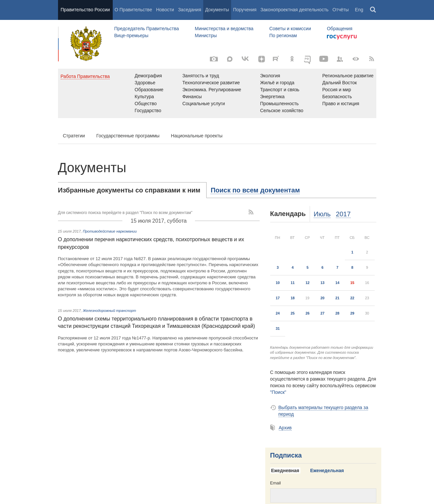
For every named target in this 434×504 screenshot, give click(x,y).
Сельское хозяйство (281, 110)
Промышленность (279, 104)
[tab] (132, 190)
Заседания (190, 10)
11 (292, 283)
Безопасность (337, 97)
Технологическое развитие (211, 83)
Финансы (192, 97)
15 (352, 283)
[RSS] (372, 59)
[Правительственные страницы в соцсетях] (340, 59)
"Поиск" (278, 392)
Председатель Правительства (147, 29)
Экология (270, 76)
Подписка (286, 455)
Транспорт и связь (280, 90)
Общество (146, 104)
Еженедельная (327, 470)
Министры (206, 36)
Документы (217, 10)
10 (278, 283)
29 (352, 313)
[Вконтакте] (246, 59)
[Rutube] (277, 58)
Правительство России (85, 10)
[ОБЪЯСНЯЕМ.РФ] (308, 59)
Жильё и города (277, 83)
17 (278, 298)
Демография (148, 76)
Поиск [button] (373, 10)
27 (322, 313)
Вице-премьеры (131, 36)
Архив (285, 428)
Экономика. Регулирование (212, 90)
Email (276, 483)
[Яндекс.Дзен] (262, 59)
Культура (144, 97)
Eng (359, 10)
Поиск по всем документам (255, 190)
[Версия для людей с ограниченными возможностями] (356, 59)
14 (337, 283)
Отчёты (341, 10)
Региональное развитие (348, 76)
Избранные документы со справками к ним (129, 190)
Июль (322, 214)
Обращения (340, 29)
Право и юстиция (341, 104)
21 (337, 298)
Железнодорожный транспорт (110, 311)
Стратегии (74, 136)
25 (292, 313)
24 (278, 313)
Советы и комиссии (290, 29)
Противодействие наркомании (110, 231)
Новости (165, 10)
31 (278, 328)
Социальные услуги (204, 104)
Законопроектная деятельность (295, 10)
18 (292, 298)
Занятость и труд (201, 76)
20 (322, 298)
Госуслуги (342, 37)
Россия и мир (337, 90)
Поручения (245, 10)
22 (352, 298)
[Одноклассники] (292, 59)
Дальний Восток (340, 83)
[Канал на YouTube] (324, 59)
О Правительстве (133, 10)
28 (337, 313)
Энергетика (272, 97)
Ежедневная (285, 470)
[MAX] (230, 59)
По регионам (283, 36)
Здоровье (145, 83)
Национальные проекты (197, 136)
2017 (343, 214)
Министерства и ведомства (224, 29)
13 (322, 283)
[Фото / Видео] (214, 59)
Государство (148, 110)
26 (307, 313)
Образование (149, 90)
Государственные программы (128, 136)
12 (307, 283)
